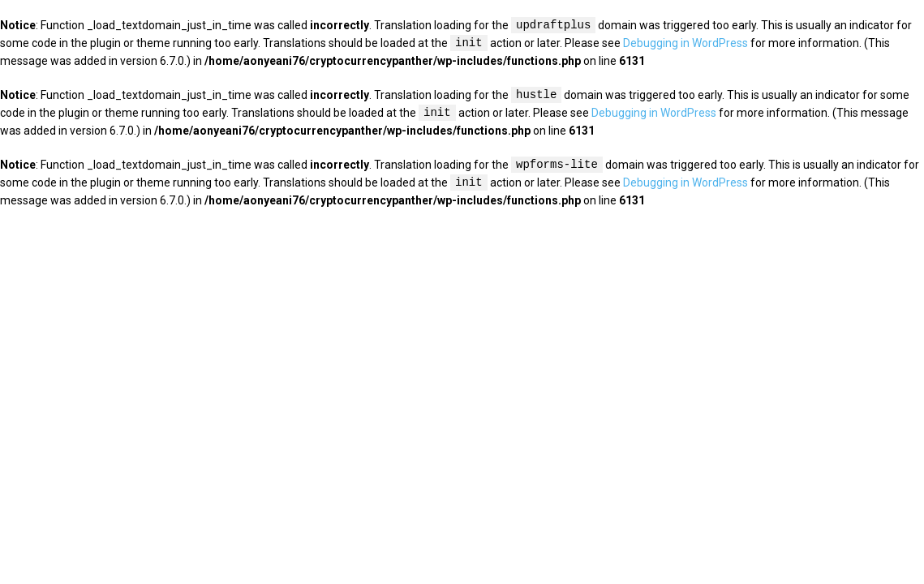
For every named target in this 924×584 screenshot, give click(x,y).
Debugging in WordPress (685, 44)
